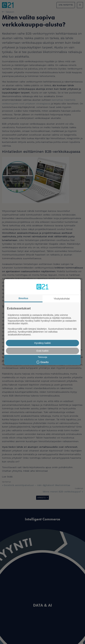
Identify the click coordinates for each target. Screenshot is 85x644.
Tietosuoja (43, 357)
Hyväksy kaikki (42, 343)
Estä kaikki (42, 351)
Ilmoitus (23, 298)
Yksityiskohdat (62, 299)
